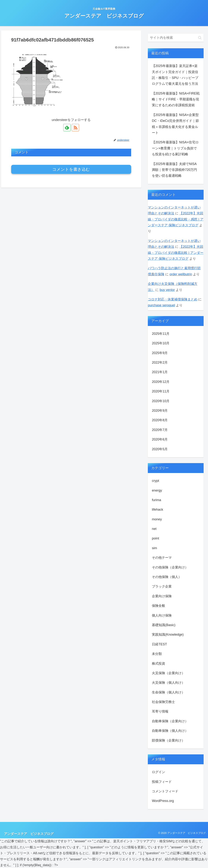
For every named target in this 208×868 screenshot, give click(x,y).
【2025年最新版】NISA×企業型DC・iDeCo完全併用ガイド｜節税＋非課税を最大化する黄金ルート (175, 124)
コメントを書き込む (71, 169)
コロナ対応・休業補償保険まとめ (173, 299)
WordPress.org (163, 801)
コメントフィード (165, 791)
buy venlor (167, 290)
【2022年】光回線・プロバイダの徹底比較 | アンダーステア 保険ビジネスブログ (176, 253)
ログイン (158, 772)
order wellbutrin (181, 274)
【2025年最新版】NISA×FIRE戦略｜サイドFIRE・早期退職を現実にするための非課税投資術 (176, 99)
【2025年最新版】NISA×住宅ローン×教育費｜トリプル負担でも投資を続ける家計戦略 (175, 148)
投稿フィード (162, 782)
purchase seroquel (161, 305)
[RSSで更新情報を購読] (75, 128)
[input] (176, 38)
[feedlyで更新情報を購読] (67, 128)
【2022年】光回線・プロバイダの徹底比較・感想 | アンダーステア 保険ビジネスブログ (176, 219)
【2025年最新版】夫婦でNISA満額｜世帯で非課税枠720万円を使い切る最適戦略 (174, 170)
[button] (200, 38)
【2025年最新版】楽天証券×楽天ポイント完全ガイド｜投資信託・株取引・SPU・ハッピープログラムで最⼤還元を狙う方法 (175, 75)
